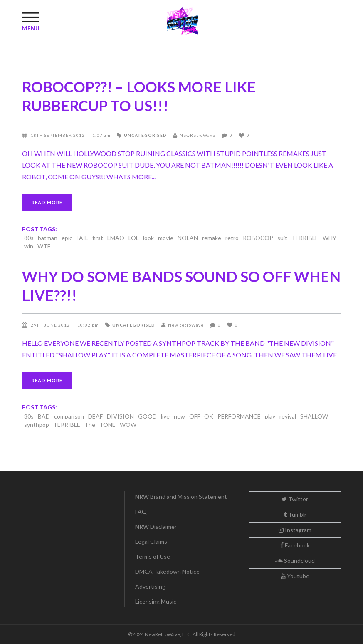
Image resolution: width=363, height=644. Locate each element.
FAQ (141, 511)
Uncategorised (145, 135)
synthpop (37, 425)
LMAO (116, 238)
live (165, 416)
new (179, 416)
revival (288, 416)
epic (67, 238)
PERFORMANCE (239, 416)
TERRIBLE (305, 238)
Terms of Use (153, 556)
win (29, 246)
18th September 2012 (58, 135)
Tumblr (295, 514)
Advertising (150, 586)
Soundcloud (295, 561)
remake (212, 238)
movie (166, 238)
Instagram (295, 530)
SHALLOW (314, 416)
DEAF (95, 416)
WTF (44, 246)
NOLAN (188, 238)
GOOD (147, 416)
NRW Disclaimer (156, 526)
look (148, 238)
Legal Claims (151, 541)
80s (29, 238)
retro (232, 238)
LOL (134, 238)
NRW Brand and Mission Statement (181, 497)
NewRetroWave (198, 135)
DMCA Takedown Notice (167, 571)
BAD (44, 416)
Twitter (295, 499)
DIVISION (120, 416)
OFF (195, 416)
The (90, 425)
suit (282, 238)
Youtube (295, 576)
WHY (330, 238)
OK (209, 416)
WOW (128, 425)
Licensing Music (156, 601)
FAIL (82, 238)
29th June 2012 (51, 325)
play (270, 416)
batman (48, 238)
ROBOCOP (258, 238)
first (98, 238)
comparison (69, 416)
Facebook (295, 545)
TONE (107, 425)
